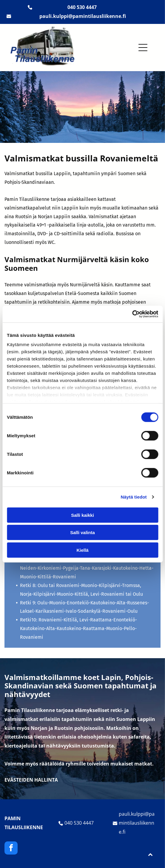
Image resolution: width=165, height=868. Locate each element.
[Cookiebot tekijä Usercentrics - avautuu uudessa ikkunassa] (132, 314)
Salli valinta (82, 532)
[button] (143, 48)
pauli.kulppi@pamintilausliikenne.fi (137, 823)
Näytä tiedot (134, 497)
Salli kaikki (82, 515)
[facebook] (11, 849)
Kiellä (82, 550)
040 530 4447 (79, 823)
